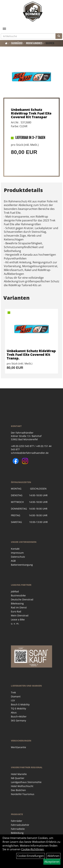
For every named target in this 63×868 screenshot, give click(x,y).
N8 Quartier (18, 778)
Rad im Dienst (19, 607)
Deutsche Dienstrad (22, 599)
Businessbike (18, 595)
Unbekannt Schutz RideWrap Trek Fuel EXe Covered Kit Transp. (31, 355)
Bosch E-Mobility (20, 704)
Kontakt (15, 549)
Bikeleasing (17, 603)
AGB (13, 561)
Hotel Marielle (19, 774)
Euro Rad (16, 611)
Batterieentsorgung (22, 565)
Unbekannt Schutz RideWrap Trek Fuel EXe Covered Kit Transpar (31, 113)
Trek (13, 692)
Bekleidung (17, 833)
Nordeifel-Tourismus (23, 794)
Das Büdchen (18, 790)
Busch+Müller (19, 716)
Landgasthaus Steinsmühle (26, 782)
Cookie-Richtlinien (33, 849)
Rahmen (50, 43)
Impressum (17, 553)
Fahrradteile (18, 829)
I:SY (13, 700)
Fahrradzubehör (20, 825)
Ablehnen (53, 856)
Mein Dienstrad (20, 615)
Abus (14, 712)
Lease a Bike (18, 619)
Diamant (16, 696)
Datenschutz (18, 557)
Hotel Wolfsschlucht (22, 786)
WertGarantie (18, 747)
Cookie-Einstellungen (31, 856)
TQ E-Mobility (18, 708)
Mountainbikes (34, 43)
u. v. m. (15, 623)
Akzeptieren (52, 862)
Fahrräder (17, 43)
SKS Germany (18, 720)
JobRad (15, 591)
